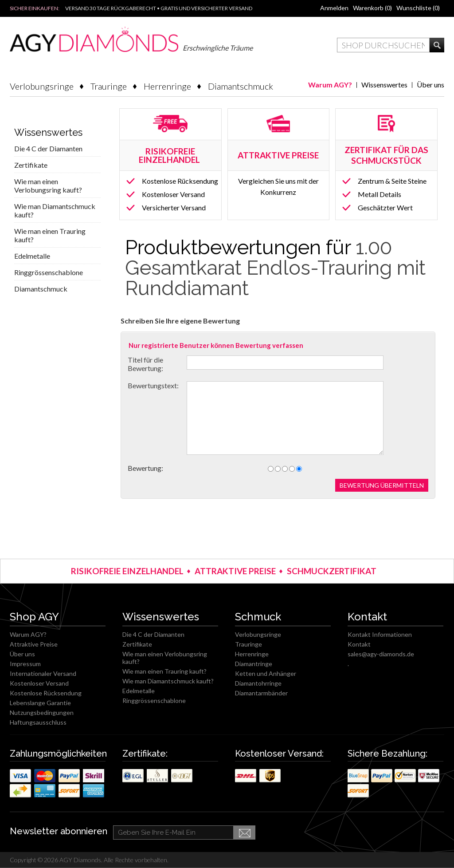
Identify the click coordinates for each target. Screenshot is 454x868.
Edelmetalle (32, 256)
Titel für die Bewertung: (145, 364)
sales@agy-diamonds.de (381, 654)
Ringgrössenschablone (49, 272)
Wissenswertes (384, 85)
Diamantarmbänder (261, 693)
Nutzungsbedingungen (42, 712)
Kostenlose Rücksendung (180, 181)
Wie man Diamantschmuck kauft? (55, 210)
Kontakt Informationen (380, 634)
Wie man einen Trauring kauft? (50, 235)
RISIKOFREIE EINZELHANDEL (170, 155)
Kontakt (359, 644)
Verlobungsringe (42, 86)
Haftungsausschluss (38, 722)
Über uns (431, 85)
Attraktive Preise (34, 644)
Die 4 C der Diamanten (48, 148)
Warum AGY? (330, 85)
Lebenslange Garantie (40, 703)
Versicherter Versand (174, 207)
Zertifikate (31, 165)
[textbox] (383, 45)
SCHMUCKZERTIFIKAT (332, 571)
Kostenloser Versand (173, 194)
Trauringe (109, 86)
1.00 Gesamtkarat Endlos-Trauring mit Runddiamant (275, 268)
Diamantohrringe (258, 683)
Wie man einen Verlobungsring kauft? (48, 185)
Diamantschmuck (241, 86)
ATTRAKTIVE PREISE (235, 571)
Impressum (25, 664)
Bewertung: (145, 468)
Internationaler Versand (43, 673)
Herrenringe (167, 86)
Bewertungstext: (153, 385)
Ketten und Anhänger (266, 673)
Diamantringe (254, 664)
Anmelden (334, 8)
